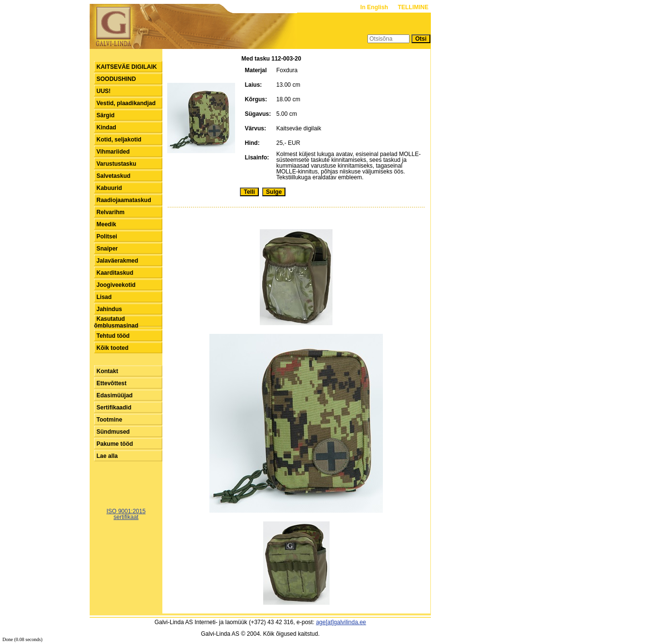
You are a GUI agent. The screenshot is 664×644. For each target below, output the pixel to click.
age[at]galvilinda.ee (341, 622)
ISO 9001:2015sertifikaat (126, 514)
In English (375, 7)
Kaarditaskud (115, 273)
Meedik (106, 224)
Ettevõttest (111, 383)
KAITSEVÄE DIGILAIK (127, 67)
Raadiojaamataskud (124, 200)
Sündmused (113, 432)
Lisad (104, 297)
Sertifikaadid (114, 408)
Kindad (106, 127)
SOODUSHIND (116, 79)
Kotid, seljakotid (119, 140)
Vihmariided (113, 152)
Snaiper (107, 249)
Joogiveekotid (116, 285)
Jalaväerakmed (117, 261)
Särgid (105, 115)
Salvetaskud (113, 176)
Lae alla (107, 456)
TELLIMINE (413, 7)
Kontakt (107, 371)
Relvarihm (111, 212)
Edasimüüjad (115, 395)
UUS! (103, 91)
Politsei (107, 236)
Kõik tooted (112, 348)
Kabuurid (109, 188)
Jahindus (109, 309)
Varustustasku (116, 164)
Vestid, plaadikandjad (126, 103)
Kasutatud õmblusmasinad (116, 322)
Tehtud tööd (113, 336)
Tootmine (109, 420)
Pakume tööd (115, 444)
